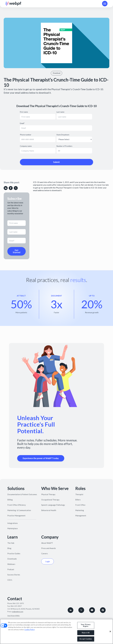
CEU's (10, 580)
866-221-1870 (18, 603)
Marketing (80, 510)
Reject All (86, 633)
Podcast (11, 569)
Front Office (80, 505)
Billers (78, 500)
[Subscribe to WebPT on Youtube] (92, 610)
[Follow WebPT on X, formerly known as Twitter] (81, 610)
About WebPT (47, 543)
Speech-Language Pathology (53, 505)
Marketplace (13, 528)
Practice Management (16, 516)
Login (48, 561)
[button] (105, 4)
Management (81, 516)
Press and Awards (49, 548)
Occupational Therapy (50, 500)
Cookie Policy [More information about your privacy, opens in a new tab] (30, 630)
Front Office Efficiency (17, 505)
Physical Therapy (48, 494)
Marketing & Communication (19, 510)
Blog (9, 548)
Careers (45, 553)
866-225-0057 (16, 606)
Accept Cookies (86, 639)
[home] (14, 4)
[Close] (110, 632)
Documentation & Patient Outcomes (22, 494)
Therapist (79, 494)
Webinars (11, 564)
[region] (56, 631)
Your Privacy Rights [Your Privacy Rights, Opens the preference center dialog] (86, 625)
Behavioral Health (49, 510)
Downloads (12, 559)
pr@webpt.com (18, 612)
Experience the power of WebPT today (41, 458)
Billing (10, 500)
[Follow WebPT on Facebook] (103, 610)
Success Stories (14, 575)
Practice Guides (14, 553)
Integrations (13, 523)
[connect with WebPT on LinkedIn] (71, 610)
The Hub (11, 543)
